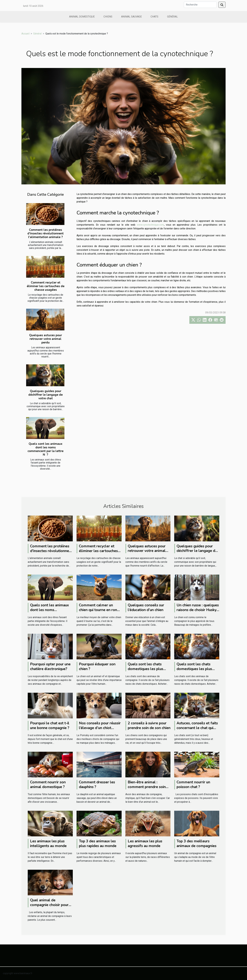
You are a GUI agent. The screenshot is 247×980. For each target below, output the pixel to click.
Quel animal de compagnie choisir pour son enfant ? (49, 905)
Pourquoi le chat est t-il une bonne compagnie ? (50, 726)
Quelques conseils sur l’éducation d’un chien (146, 608)
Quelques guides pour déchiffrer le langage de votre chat (46, 395)
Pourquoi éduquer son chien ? (97, 667)
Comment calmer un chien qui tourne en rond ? (99, 610)
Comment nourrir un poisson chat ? (193, 785)
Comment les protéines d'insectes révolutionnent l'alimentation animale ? (46, 233)
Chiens (108, 17)
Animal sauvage (131, 17)
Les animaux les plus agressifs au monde (145, 844)
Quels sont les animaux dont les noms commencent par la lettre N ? (46, 449)
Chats (154, 17)
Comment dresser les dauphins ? (97, 785)
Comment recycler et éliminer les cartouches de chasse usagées (46, 286)
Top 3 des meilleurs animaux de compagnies (197, 844)
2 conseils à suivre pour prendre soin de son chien (149, 726)
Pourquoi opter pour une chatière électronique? (50, 667)
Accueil (25, 34)
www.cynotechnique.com (150, 225)
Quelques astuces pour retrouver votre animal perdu (46, 339)
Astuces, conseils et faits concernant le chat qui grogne (197, 728)
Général (172, 17)
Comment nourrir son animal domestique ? (48, 785)
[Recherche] (200, 5)
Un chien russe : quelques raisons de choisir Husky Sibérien (198, 610)
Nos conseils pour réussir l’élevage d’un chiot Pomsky (100, 728)
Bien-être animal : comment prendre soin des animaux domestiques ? (147, 789)
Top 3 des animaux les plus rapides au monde (98, 844)
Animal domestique (82, 17)
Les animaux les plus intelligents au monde (48, 844)
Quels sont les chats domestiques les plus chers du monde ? (145, 669)
